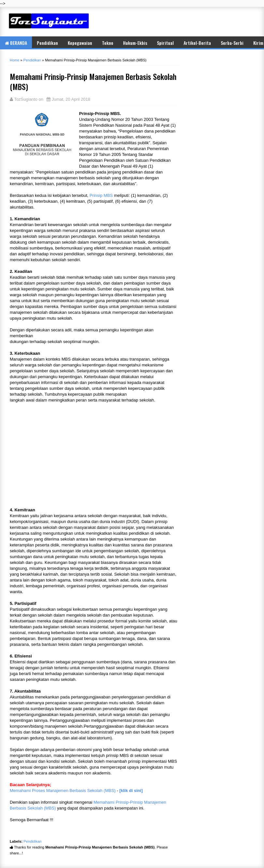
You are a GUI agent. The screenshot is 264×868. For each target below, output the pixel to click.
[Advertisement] (179, 21)
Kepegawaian (80, 43)
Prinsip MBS (101, 195)
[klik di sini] (131, 791)
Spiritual (165, 43)
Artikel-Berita (197, 43)
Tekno (108, 43)
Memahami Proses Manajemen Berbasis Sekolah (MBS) (63, 791)
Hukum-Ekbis (135, 43)
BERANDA (16, 43)
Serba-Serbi (232, 43)
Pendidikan (47, 43)
